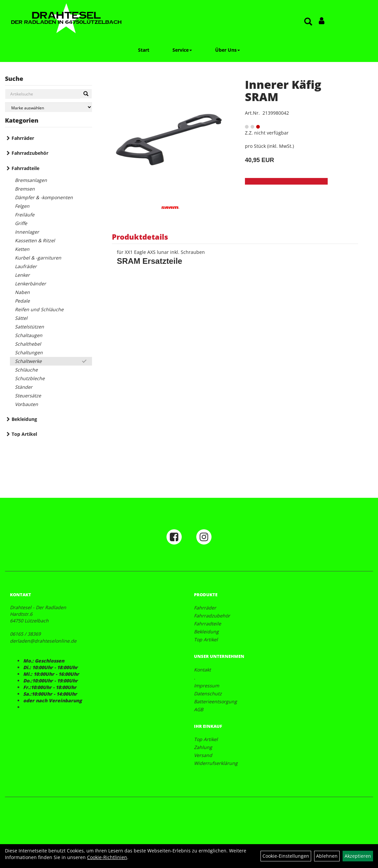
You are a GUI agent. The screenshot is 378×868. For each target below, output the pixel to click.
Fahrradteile (25, 168)
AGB (199, 709)
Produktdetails (140, 237)
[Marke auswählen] (48, 107)
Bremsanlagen (31, 180)
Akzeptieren (358, 856)
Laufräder (26, 266)
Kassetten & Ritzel (35, 240)
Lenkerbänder (30, 284)
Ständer (24, 387)
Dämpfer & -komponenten (44, 197)
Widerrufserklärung (216, 763)
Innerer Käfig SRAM (283, 91)
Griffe (21, 223)
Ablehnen (327, 856)
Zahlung (203, 747)
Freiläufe (25, 215)
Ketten (22, 249)
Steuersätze (28, 396)
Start (144, 50)
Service (182, 50)
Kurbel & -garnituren (38, 258)
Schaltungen (29, 352)
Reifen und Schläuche (39, 309)
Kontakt (202, 670)
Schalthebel (28, 344)
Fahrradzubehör (30, 153)
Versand (203, 755)
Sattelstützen (29, 327)
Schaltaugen (29, 335)
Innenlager (27, 232)
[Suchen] (86, 94)
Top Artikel (24, 434)
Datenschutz (208, 694)
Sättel (21, 318)
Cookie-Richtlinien (107, 857)
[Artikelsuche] (308, 22)
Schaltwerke (28, 361)
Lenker (22, 275)
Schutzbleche (30, 378)
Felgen (22, 206)
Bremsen (25, 189)
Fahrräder (23, 138)
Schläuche (26, 370)
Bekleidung (24, 419)
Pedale (22, 301)
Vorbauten (26, 404)
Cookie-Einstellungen (286, 856)
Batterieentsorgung (215, 701)
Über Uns (228, 50)
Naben (22, 292)
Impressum (207, 686)
